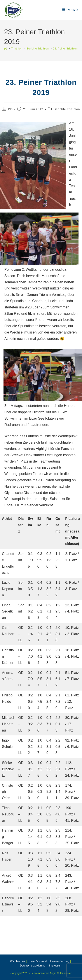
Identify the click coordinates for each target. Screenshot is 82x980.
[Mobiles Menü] (70, 10)
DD (10, 109)
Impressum (55, 966)
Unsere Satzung (60, 961)
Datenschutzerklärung (33, 966)
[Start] (6, 48)
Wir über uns (17, 961)
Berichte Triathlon (67, 109)
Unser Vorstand (38, 961)
